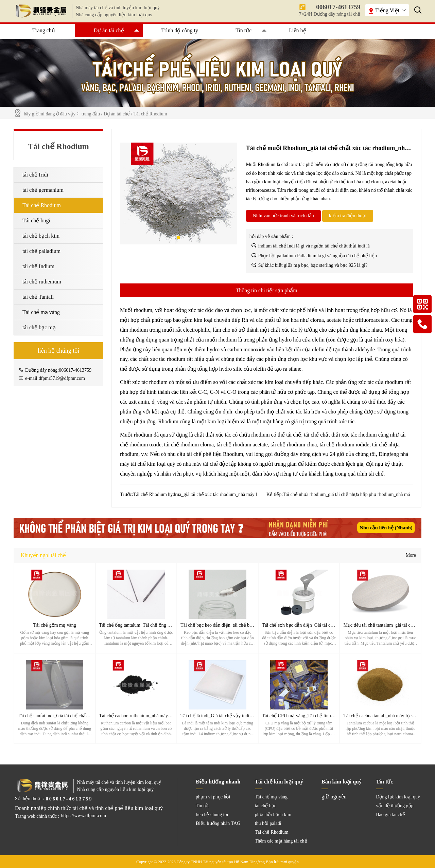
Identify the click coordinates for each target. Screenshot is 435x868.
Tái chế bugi (36, 220)
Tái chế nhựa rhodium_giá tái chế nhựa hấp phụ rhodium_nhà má (346, 494)
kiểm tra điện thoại (348, 216)
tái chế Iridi (35, 175)
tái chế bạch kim (41, 236)
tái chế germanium (43, 190)
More (411, 555)
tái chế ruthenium (42, 282)
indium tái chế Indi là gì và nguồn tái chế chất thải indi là (314, 246)
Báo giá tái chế (390, 815)
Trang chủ (44, 30)
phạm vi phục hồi (213, 797)
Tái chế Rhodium (150, 114)
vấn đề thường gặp (395, 806)
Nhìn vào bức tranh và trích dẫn (283, 216)
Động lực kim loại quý (398, 797)
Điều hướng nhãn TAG (218, 823)
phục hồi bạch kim (273, 815)
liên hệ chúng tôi (212, 815)
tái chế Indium (38, 266)
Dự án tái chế (109, 30)
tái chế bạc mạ (39, 327)
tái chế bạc (266, 806)
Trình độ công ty (180, 30)
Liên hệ (297, 30)
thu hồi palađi (268, 823)
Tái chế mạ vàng (41, 312)
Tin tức (243, 30)
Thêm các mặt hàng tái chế (281, 841)
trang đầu (91, 114)
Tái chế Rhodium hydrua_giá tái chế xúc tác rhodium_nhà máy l (195, 494)
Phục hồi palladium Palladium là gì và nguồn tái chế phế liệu (318, 256)
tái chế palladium (41, 251)
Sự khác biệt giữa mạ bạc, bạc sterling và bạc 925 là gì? (313, 265)
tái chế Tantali (38, 297)
